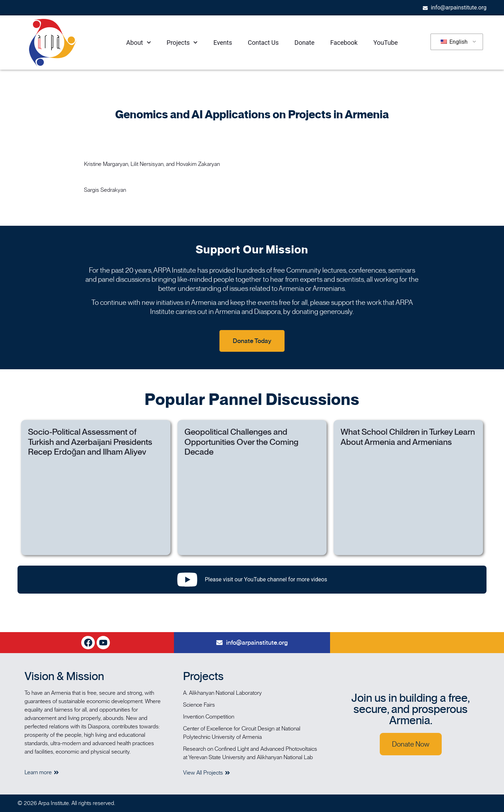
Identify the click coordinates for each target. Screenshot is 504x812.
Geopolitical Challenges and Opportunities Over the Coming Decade (241, 442)
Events (223, 43)
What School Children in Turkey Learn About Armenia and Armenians (408, 437)
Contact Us (263, 43)
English (454, 42)
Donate (304, 43)
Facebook (344, 43)
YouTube (386, 43)
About (139, 43)
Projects (182, 43)
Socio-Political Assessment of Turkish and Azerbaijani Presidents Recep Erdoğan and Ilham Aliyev (90, 442)
